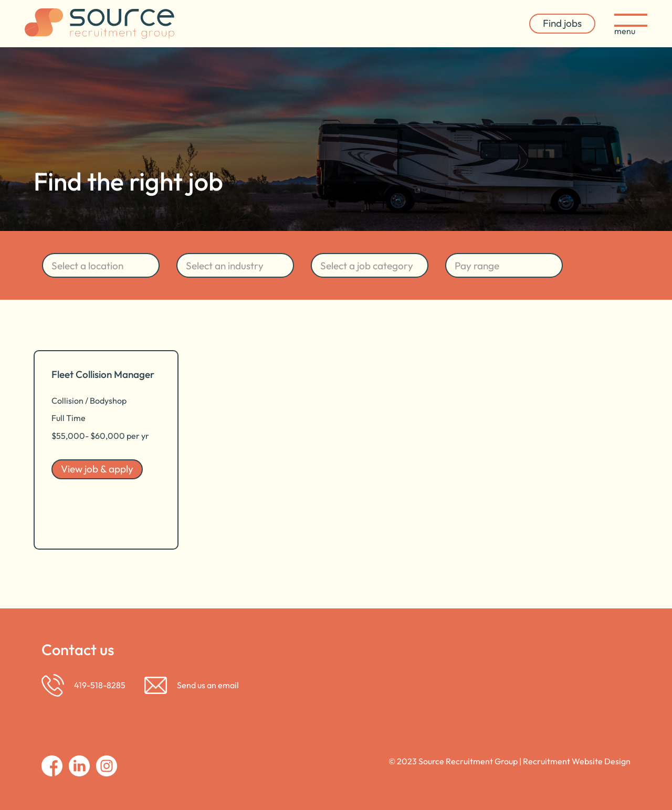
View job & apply (97, 469)
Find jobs (562, 23)
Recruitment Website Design (577, 761)
